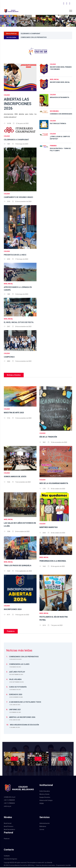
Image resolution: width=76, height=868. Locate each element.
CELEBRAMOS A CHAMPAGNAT (30, 34)
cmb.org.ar (8, 807)
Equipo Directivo (45, 798)
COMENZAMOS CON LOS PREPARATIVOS (34, 37)
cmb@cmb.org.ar (10, 798)
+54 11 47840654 (9, 804)
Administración (45, 824)
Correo (42, 830)
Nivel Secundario (9, 830)
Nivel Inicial (8, 824)
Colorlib (49, 863)
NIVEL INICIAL (8, 284)
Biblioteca (43, 827)
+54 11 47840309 (9, 801)
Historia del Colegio (46, 801)
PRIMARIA (53, 146)
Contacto (7, 856)
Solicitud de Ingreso (10, 859)
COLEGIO (7, 95)
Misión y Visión (44, 795)
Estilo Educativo (45, 792)
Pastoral (7, 839)
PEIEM (42, 804)
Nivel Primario (9, 827)
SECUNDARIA (54, 111)
